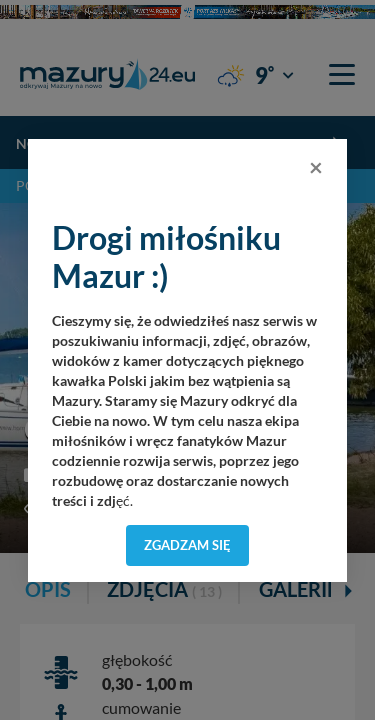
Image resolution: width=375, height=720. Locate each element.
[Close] (316, 167)
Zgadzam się (187, 545)
